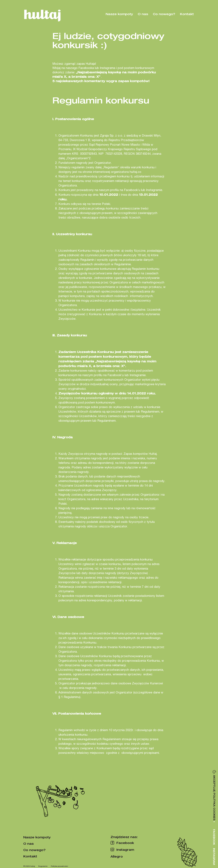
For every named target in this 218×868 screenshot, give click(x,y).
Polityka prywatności (59, 866)
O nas (143, 14)
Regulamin (43, 866)
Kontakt (187, 14)
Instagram (214, 857)
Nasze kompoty (119, 14)
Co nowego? (164, 14)
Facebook (214, 837)
